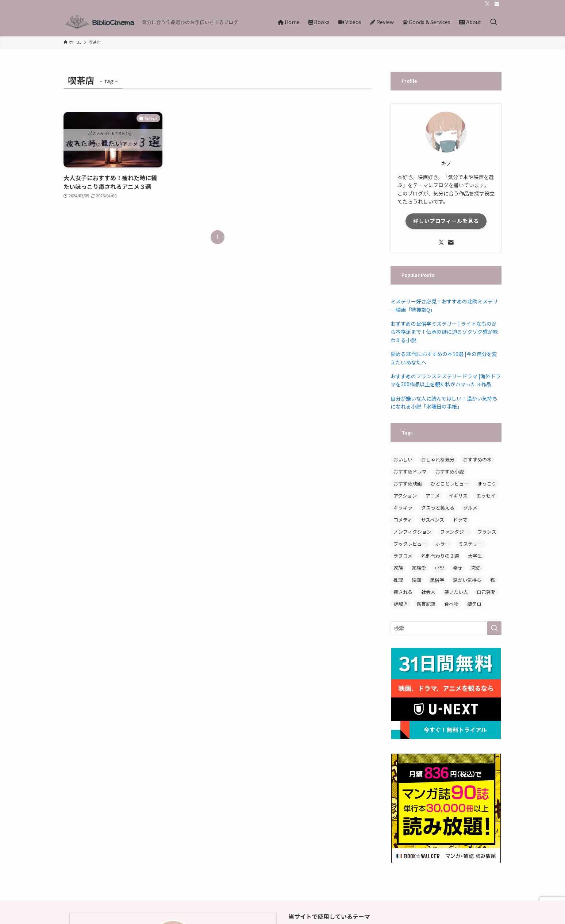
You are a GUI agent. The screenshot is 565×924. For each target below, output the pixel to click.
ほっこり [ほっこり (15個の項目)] (487, 484)
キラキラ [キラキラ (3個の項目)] (403, 508)
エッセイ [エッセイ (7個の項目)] (486, 496)
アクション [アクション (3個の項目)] (405, 496)
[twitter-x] (487, 4)
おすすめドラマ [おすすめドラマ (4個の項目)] (410, 471)
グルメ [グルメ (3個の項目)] (470, 508)
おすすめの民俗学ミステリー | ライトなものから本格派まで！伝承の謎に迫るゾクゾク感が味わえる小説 (444, 332)
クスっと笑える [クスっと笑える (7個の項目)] (438, 508)
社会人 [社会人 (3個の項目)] (428, 592)
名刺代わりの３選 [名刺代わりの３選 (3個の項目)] (440, 556)
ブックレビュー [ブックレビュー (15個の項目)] (410, 544)
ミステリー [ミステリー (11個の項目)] (470, 544)
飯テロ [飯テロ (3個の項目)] (474, 604)
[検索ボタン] (493, 22)
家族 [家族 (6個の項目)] (398, 568)
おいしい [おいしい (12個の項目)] (403, 459)
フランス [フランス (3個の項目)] (487, 532)
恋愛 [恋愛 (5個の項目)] (476, 568)
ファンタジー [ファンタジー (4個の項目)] (454, 532)
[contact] (497, 4)
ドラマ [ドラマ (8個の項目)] (460, 520)
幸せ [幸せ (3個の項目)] (458, 568)
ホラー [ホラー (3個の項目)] (443, 544)
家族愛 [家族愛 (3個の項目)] (419, 568)
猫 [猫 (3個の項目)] (493, 580)
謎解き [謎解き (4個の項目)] (401, 604)
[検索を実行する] (494, 628)
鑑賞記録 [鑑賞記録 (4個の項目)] (426, 604)
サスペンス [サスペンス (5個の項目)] (433, 520)
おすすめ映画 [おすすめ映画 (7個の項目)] (408, 484)
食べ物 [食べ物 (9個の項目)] (451, 604)
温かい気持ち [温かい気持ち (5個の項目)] (467, 580)
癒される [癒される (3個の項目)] (403, 592)
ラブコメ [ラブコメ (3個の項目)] (403, 556)
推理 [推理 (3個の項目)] (398, 580)
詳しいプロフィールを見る (446, 221)
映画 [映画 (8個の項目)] (416, 580)
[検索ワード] (446, 628)
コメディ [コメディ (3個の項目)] (403, 520)
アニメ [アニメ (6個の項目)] (433, 496)
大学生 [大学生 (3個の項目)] (475, 556)
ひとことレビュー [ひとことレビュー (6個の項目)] (450, 484)
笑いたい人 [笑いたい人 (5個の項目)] (456, 592)
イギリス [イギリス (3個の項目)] (458, 496)
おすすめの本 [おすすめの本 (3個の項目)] (477, 459)
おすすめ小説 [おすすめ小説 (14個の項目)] (450, 471)
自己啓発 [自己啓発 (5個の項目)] (486, 592)
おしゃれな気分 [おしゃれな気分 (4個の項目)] (438, 459)
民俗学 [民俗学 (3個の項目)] (437, 580)
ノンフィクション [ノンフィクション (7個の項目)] (412, 532)
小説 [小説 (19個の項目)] (439, 568)
